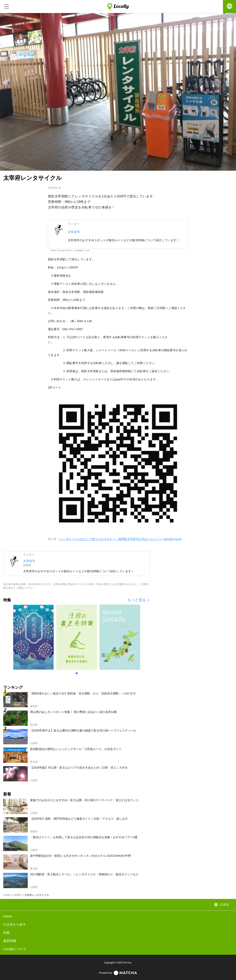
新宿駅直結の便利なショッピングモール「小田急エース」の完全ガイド (76, 749)
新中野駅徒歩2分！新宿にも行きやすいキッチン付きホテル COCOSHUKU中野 (81, 856)
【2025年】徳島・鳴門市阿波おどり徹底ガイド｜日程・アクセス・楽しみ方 (79, 819)
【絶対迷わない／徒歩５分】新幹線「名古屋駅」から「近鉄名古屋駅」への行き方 (83, 693)
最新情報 (10, 941)
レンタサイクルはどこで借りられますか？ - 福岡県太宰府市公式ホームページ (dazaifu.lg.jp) (121, 539)
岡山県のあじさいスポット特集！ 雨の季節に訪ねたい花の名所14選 (73, 712)
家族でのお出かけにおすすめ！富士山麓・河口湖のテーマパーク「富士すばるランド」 (86, 800)
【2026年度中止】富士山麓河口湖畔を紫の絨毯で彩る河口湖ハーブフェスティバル (83, 730)
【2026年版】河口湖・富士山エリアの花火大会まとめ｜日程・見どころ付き (79, 768)
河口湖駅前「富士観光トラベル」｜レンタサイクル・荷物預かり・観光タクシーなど (84, 874)
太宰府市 (74, 232)
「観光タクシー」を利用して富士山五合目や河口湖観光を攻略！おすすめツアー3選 (84, 837)
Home (8, 916)
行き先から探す (15, 924)
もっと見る (137, 600)
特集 (7, 933)
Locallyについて (15, 949)
